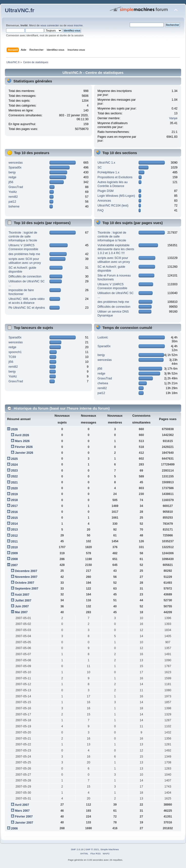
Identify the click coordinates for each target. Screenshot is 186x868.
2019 (14, 494)
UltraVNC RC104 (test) (113, 206)
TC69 (12, 357)
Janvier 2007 (24, 823)
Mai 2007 (21, 612)
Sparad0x (15, 168)
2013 (14, 530)
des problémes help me (24, 254)
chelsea (103, 383)
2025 (14, 459)
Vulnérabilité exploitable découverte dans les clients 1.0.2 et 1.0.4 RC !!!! (116, 249)
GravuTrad (16, 187)
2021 (14, 483)
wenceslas (16, 163)
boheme (14, 207)
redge (12, 177)
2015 (14, 518)
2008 (14, 559)
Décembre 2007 (26, 571)
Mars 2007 (22, 811)
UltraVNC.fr (20, 10)
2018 (14, 500)
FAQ (101, 210)
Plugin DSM (106, 191)
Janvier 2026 (24, 453)
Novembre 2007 (26, 577)
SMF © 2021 (92, 849)
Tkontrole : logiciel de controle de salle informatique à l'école (23, 237)
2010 (14, 547)
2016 (14, 512)
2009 (14, 553)
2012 (14, 536)
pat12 (12, 202)
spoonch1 (15, 352)
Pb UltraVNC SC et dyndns (27, 308)
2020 (14, 488)
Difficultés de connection (25, 276)
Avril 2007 (22, 805)
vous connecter (50, 25)
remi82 (13, 197)
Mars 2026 (22, 441)
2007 (14, 565)
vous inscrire (75, 25)
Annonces (104, 201)
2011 (14, 542)
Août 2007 (22, 595)
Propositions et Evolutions (115, 177)
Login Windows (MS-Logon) (116, 196)
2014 (14, 524)
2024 (14, 465)
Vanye (173, 118)
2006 (14, 829)
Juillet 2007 (23, 601)
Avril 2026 (22, 435)
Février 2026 (24, 447)
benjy (12, 172)
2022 (14, 476)
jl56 (11, 182)
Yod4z (13, 192)
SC (100, 168)
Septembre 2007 (27, 589)
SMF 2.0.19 (77, 849)
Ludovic (103, 337)
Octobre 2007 (24, 583)
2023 (14, 471)
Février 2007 (24, 817)
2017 (14, 506)
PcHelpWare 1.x (109, 172)
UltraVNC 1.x (107, 163)
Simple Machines (110, 849)
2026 (14, 429)
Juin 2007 (22, 606)
